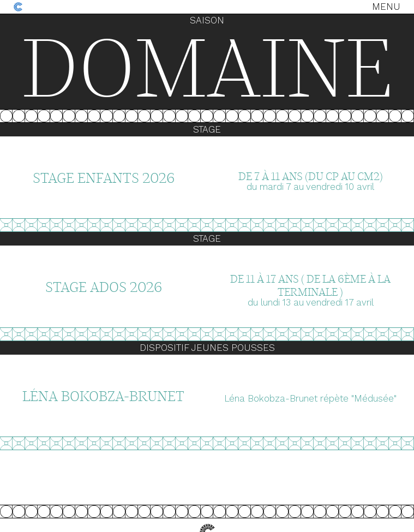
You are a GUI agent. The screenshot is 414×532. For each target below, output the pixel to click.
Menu (386, 7)
